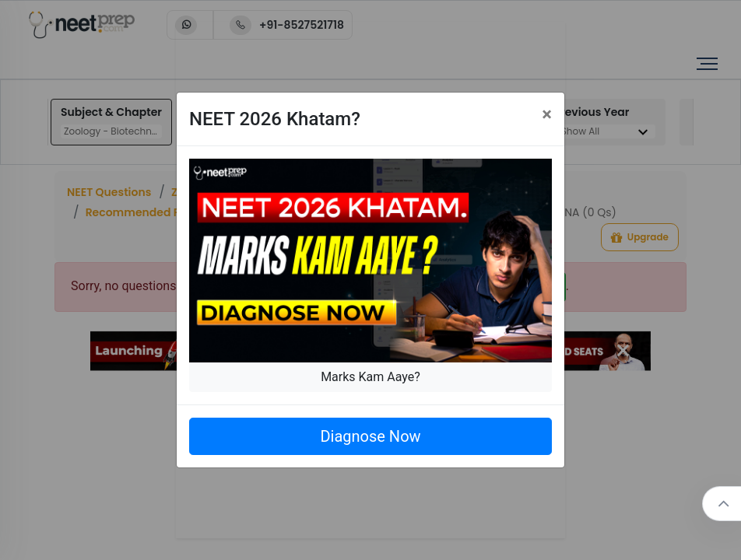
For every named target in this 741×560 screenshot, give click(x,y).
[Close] (547, 114)
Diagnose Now (370, 436)
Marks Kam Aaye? (370, 377)
